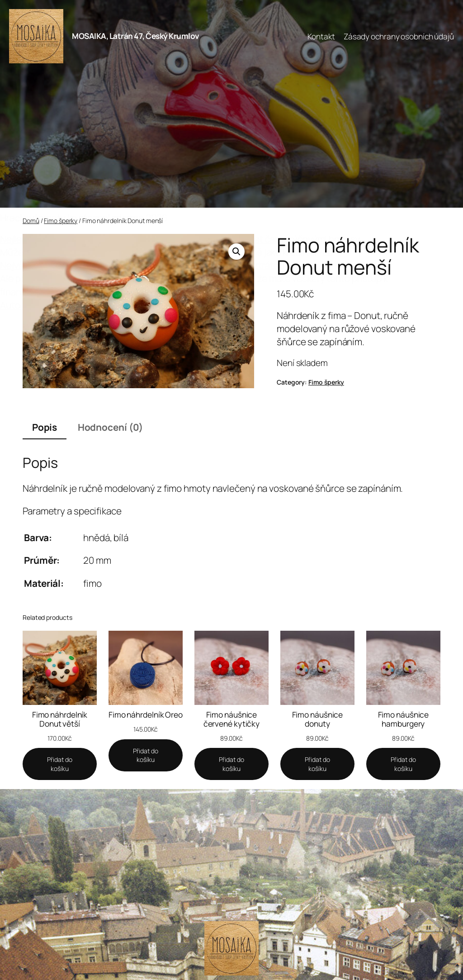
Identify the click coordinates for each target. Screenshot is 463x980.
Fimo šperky (61, 221)
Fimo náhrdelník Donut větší (60, 719)
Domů (31, 221)
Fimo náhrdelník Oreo (146, 715)
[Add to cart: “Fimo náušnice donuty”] (317, 764)
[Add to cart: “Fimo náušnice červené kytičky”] (231, 764)
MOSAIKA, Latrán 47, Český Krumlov (136, 36)
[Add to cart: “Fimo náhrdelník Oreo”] (146, 755)
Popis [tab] (45, 427)
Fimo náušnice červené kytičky (232, 719)
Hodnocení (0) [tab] (111, 427)
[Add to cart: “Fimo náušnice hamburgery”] (403, 764)
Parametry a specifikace (72, 511)
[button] (236, 252)
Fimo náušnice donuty (318, 719)
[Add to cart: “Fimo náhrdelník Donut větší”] (60, 764)
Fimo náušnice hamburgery (404, 719)
